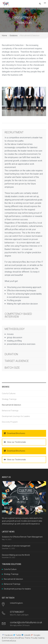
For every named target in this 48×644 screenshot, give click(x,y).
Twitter (18, 635)
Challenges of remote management (16, 546)
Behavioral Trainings (10, 411)
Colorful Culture (10, 569)
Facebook (9, 635)
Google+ (37, 635)
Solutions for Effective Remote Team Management (22, 537)
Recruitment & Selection (11, 405)
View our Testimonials (15, 442)
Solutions (14, 36)
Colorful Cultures (9, 393)
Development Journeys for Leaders (16, 416)
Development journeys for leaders (17, 589)
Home (4, 36)
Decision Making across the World (16, 555)
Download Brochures (14, 433)
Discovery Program (10, 422)
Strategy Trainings (9, 399)
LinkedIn (27, 635)
